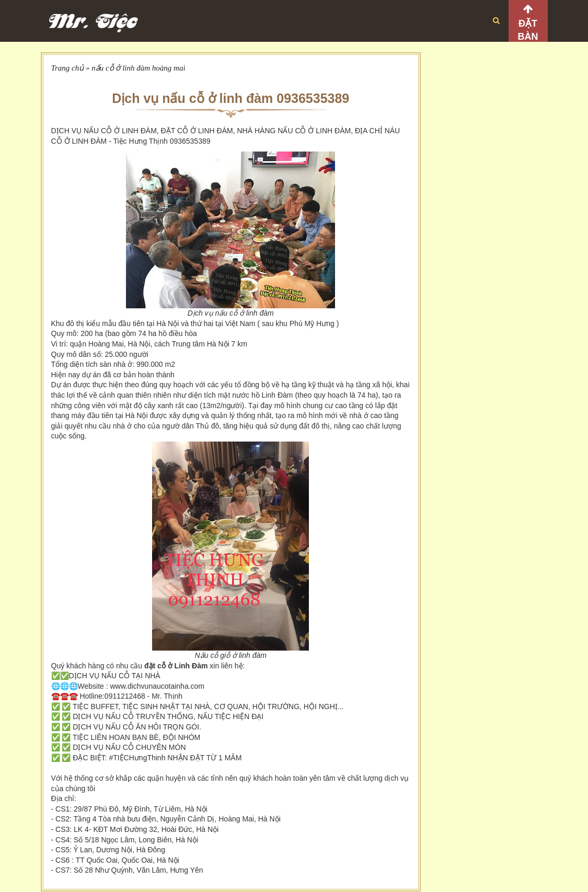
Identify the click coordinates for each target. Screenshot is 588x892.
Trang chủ (68, 68)
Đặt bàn (528, 30)
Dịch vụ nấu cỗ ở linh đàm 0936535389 (230, 98)
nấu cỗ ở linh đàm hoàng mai (138, 68)
